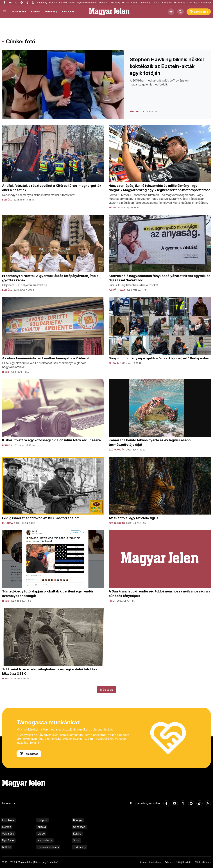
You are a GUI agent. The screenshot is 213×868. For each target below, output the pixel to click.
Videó (72, 3)
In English (167, 3)
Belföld (53, 3)
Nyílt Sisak (68, 12)
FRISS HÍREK (19, 12)
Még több (107, 690)
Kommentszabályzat (150, 862)
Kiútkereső (179, 3)
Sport (134, 3)
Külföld (63, 3)
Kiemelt (36, 12)
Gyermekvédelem (87, 3)
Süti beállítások (203, 862)
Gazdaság (114, 3)
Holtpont (43, 820)
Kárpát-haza (45, 840)
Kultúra (125, 3)
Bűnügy (103, 3)
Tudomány (145, 3)
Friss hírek (8, 820)
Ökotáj (156, 3)
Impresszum (9, 803)
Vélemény (42, 3)
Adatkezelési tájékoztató (178, 862)
